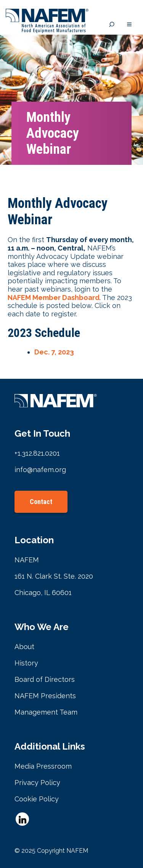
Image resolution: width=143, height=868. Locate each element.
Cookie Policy (37, 799)
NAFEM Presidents (45, 696)
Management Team (46, 712)
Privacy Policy (37, 783)
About (24, 647)
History (26, 663)
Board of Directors (45, 679)
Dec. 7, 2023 (54, 352)
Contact (41, 502)
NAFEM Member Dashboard (54, 298)
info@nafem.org (40, 470)
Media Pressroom (43, 766)
